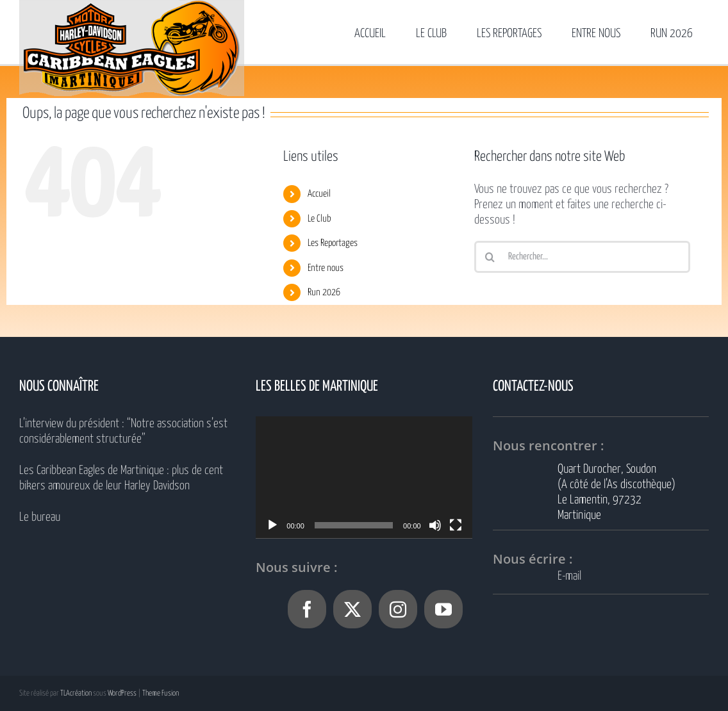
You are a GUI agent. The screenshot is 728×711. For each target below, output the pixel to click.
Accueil (319, 194)
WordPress (122, 693)
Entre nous (326, 268)
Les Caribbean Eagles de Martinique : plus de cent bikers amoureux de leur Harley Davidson (121, 478)
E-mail (569, 576)
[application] (364, 477)
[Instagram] (398, 609)
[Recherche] (490, 257)
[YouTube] (443, 609)
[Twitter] (352, 609)
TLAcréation (76, 693)
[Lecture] (272, 525)
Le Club (319, 219)
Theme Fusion (161, 693)
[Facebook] (307, 609)
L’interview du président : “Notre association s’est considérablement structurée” (123, 431)
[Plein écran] (456, 525)
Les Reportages (333, 243)
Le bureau (40, 517)
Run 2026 (324, 292)
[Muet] (435, 525)
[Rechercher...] (582, 257)
